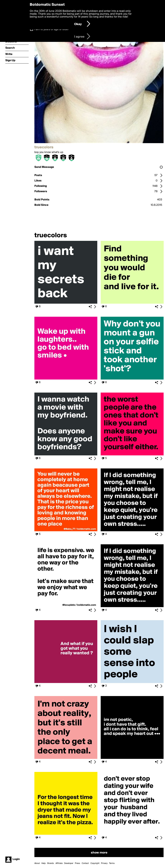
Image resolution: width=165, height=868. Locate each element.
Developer (69, 863)
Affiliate (59, 863)
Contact (85, 863)
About (37, 863)
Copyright (95, 863)
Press (77, 863)
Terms (112, 863)
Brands (51, 863)
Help (44, 863)
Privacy (104, 863)
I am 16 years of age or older (52, 29)
